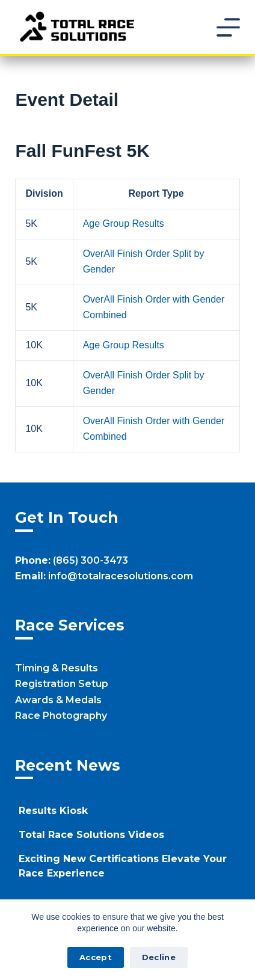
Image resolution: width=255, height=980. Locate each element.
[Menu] (228, 27)
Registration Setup (62, 684)
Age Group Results (124, 223)
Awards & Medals (58, 700)
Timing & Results (57, 668)
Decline (159, 957)
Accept (96, 957)
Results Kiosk (53, 811)
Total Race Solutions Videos (91, 835)
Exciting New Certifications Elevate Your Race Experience (123, 866)
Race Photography (61, 716)
